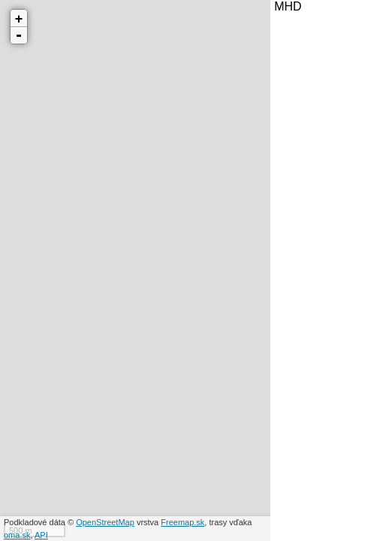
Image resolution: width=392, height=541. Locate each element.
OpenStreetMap (105, 522)
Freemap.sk (182, 522)
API (41, 535)
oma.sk (17, 535)
